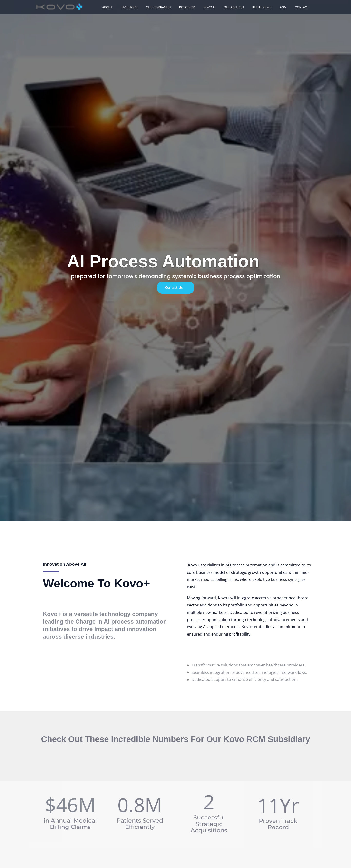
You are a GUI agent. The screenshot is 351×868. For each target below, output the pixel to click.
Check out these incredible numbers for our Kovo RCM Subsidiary (175, 739)
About (106, 7)
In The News (245, 7)
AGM (264, 7)
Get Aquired (220, 7)
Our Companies (152, 7)
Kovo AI (198, 7)
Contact (280, 7)
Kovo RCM (178, 7)
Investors (125, 7)
